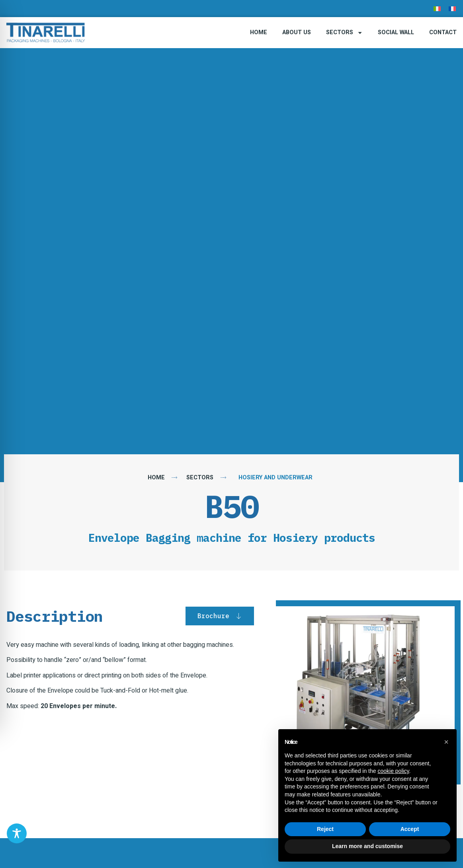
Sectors (344, 33)
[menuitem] (437, 9)
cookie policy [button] (393, 771)
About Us (297, 32)
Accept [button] (410, 829)
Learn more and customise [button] (367, 846)
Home (259, 32)
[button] (446, 742)
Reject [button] (325, 829)
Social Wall (396, 32)
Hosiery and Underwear (275, 478)
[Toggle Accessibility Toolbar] (17, 833)
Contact (443, 32)
